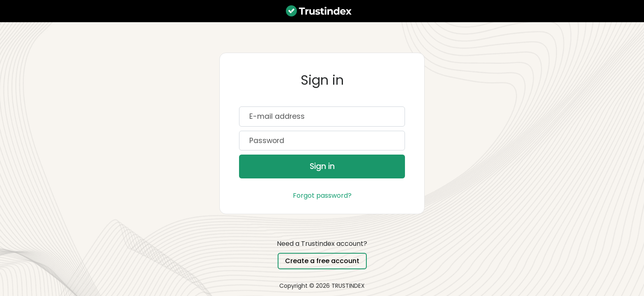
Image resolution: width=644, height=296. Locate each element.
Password (267, 141)
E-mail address (277, 117)
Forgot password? (322, 195)
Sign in (322, 166)
